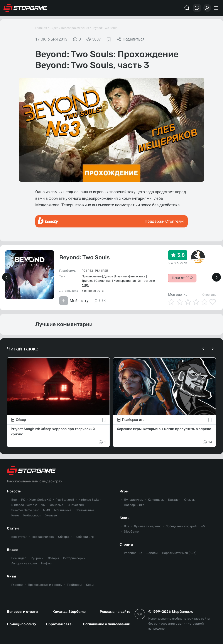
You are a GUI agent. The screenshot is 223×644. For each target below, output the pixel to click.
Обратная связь (60, 624)
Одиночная (103, 281)
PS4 (98, 271)
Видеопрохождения (75, 28)
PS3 (90, 271)
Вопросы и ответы (23, 612)
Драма (108, 276)
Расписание (133, 553)
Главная (41, 28)
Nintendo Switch (90, 500)
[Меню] (217, 8)
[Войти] (207, 8)
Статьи (13, 528)
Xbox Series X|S (40, 500)
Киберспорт (32, 515)
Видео (54, 28)
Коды (90, 585)
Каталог (174, 500)
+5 (203, 526)
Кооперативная (125, 281)
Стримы (126, 544)
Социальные (85, 510)
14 (207, 442)
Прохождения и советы (45, 585)
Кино (15, 515)
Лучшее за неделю (147, 526)
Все (14, 500)
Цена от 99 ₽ (182, 278)
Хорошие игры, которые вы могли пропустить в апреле (164, 429)
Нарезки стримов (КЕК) (179, 553)
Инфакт (47, 563)
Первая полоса (43, 537)
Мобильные (63, 510)
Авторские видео (24, 563)
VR (43, 505)
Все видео (19, 558)
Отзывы (190, 500)
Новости (14, 491)
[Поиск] (187, 8)
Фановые (56, 505)
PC (84, 271)
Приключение (92, 276)
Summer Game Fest (25, 510)
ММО (46, 510)
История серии (74, 558)
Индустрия (76, 505)
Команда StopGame (69, 612)
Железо (51, 515)
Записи (152, 553)
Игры (124, 491)
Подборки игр (84, 537)
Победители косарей (181, 526)
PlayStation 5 (65, 500)
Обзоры (64, 537)
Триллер (88, 281)
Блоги (125, 518)
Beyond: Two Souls (104, 28)
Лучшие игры (134, 500)
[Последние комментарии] (197, 8)
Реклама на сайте (115, 612)
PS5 (105, 271)
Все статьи (19, 537)
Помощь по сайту (22, 624)
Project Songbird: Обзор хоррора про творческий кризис (53, 431)
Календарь (156, 500)
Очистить (209, 295)
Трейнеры (74, 585)
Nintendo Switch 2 (24, 505)
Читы (11, 576)
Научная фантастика (130, 276)
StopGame (131, 532)
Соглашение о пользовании (107, 624)
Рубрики (37, 558)
